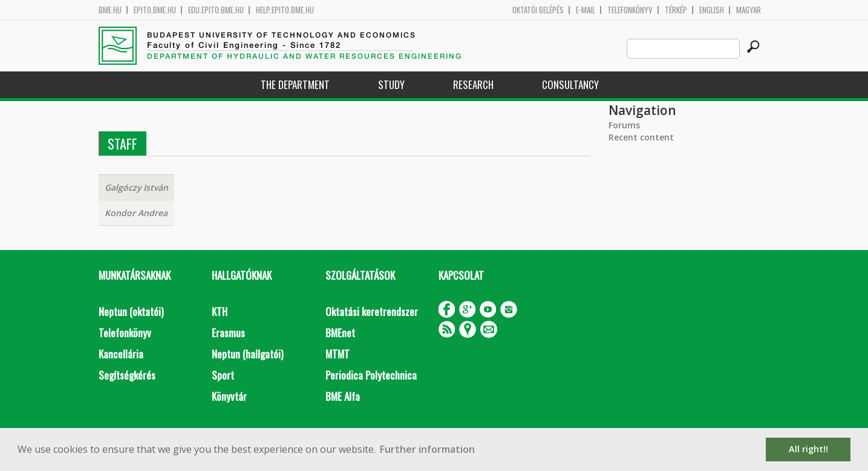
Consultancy (570, 84)
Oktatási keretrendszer (372, 311)
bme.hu (110, 10)
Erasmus (228, 333)
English (712, 10)
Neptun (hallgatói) (247, 354)
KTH (220, 311)
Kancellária (121, 354)
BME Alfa (343, 396)
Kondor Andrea (136, 213)
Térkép (676, 10)
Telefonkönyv (630, 10)
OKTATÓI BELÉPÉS (538, 10)
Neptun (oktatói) (131, 311)
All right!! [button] (808, 449)
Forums (624, 125)
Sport (223, 375)
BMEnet (340, 333)
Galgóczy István (136, 187)
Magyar (749, 10)
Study (391, 84)
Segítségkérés (127, 375)
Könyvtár (229, 396)
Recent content (641, 137)
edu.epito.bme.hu (216, 10)
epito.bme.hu (155, 10)
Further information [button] (427, 449)
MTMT (338, 354)
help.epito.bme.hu (285, 10)
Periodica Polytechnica (371, 375)
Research (473, 84)
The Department (295, 84)
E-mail (586, 10)
